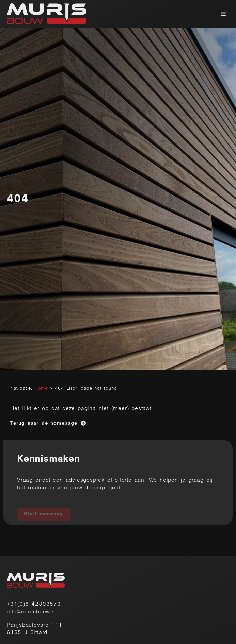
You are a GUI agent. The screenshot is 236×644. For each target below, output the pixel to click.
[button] (223, 14)
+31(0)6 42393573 (34, 604)
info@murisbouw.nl (32, 612)
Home (41, 388)
